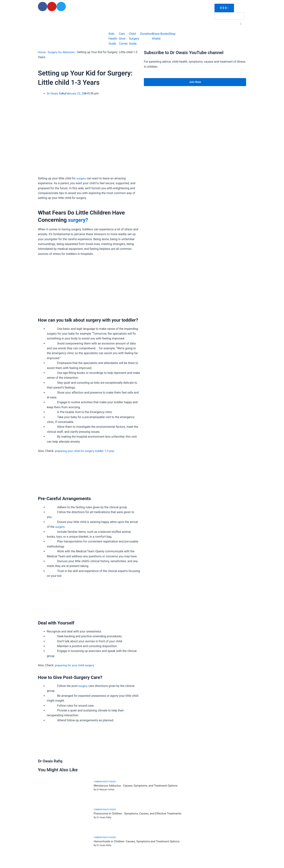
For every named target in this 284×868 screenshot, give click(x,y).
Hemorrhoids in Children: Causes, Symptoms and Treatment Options (139, 842)
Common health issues (105, 782)
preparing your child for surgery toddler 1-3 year (86, 451)
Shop (172, 34)
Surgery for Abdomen (62, 52)
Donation (146, 34)
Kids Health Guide (113, 39)
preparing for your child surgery (75, 665)
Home (42, 52)
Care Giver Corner (123, 39)
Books (165, 34)
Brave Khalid (156, 36)
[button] (241, 24)
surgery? (78, 220)
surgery (81, 178)
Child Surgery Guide (134, 39)
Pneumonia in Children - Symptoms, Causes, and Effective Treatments (140, 814)
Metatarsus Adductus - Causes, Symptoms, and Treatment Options (138, 786)
